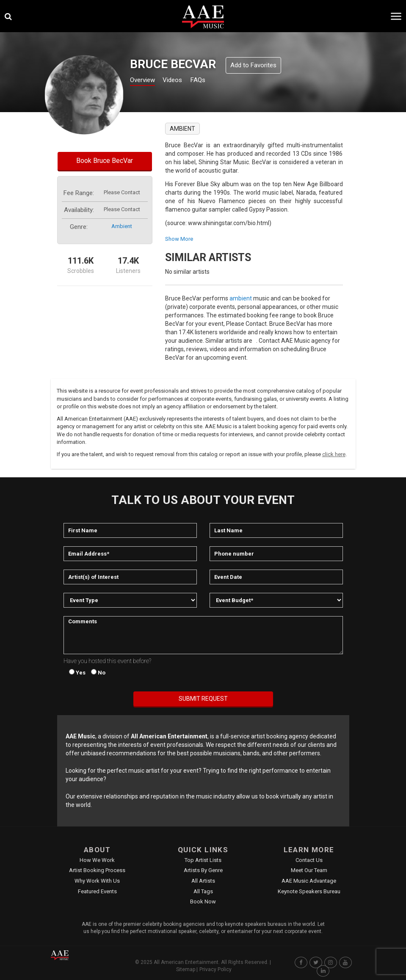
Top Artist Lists (203, 860)
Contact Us (309, 860)
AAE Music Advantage (309, 881)
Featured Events (97, 891)
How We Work (97, 860)
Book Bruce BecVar (105, 161)
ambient (122, 226)
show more (179, 239)
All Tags (203, 891)
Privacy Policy (215, 969)
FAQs (213, 81)
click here (334, 454)
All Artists (203, 881)
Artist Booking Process (97, 870)
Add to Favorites (253, 65)
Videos (183, 81)
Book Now (203, 902)
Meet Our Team (309, 870)
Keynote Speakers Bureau (309, 891)
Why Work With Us (97, 881)
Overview (146, 81)
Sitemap (186, 969)
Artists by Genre (203, 870)
